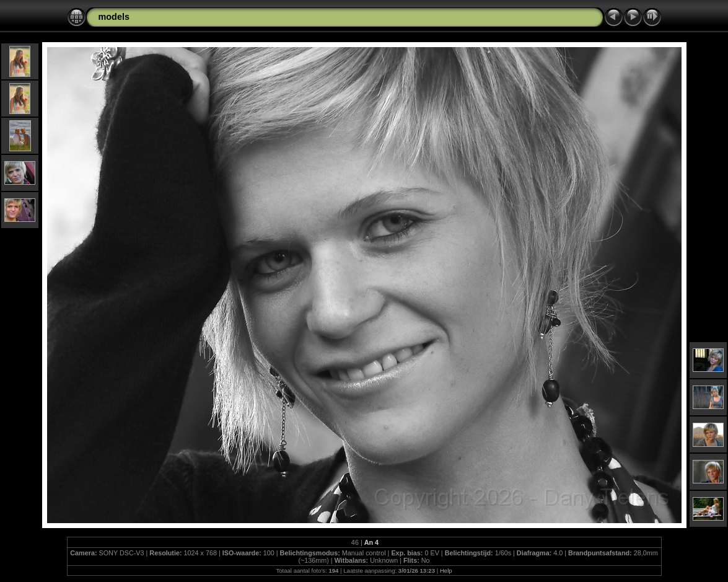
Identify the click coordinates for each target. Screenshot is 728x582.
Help (446, 571)
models (114, 17)
